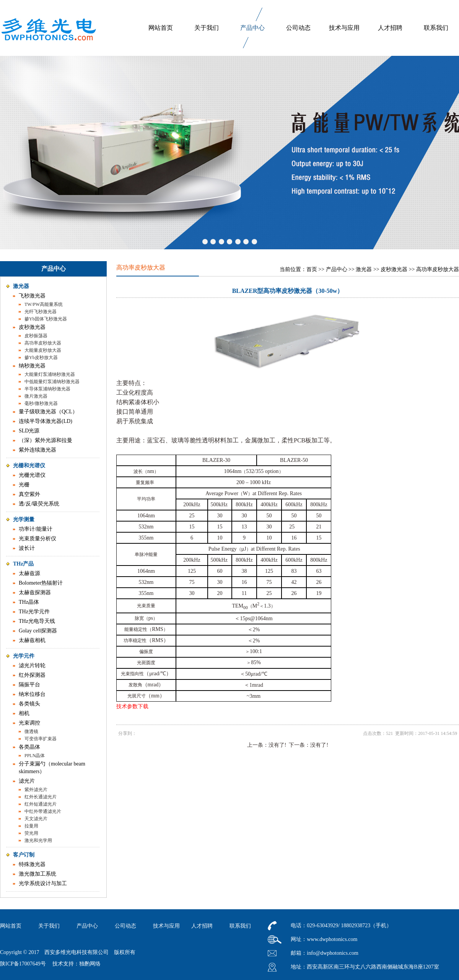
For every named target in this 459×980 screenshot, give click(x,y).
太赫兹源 (29, 573)
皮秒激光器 (32, 327)
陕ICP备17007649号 (23, 964)
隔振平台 (29, 685)
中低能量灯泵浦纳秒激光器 (52, 382)
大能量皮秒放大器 (43, 350)
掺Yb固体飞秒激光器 (46, 319)
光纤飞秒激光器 (41, 312)
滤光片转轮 (32, 666)
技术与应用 (344, 28)
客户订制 (24, 855)
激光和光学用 (38, 840)
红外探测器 (32, 675)
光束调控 (29, 723)
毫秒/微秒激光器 (41, 403)
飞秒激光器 (32, 296)
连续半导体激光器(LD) (46, 421)
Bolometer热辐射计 (41, 583)
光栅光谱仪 (32, 475)
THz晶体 (29, 602)
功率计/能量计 (36, 529)
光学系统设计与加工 (43, 883)
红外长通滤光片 (41, 797)
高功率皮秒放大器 (43, 343)
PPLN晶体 (35, 756)
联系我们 (436, 28)
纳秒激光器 (32, 366)
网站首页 (161, 28)
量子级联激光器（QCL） (48, 412)
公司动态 (298, 28)
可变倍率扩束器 (41, 739)
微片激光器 (36, 396)
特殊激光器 (32, 864)
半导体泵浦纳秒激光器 (47, 389)
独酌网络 (90, 964)
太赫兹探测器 (35, 592)
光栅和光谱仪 (29, 466)
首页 (312, 269)
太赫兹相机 (32, 640)
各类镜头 (29, 704)
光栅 (24, 485)
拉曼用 (31, 826)
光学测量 (24, 519)
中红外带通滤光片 (43, 811)
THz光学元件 (34, 612)
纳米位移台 (32, 694)
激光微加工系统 (37, 874)
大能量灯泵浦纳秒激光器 (50, 374)
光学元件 (24, 656)
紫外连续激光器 (37, 450)
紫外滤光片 (36, 790)
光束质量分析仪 (37, 539)
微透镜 (31, 731)
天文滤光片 (36, 819)
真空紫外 (29, 494)
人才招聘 (390, 28)
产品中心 (252, 28)
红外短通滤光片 (41, 804)
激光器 (21, 286)
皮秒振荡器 (36, 336)
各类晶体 (29, 747)
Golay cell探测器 (38, 631)
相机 (24, 713)
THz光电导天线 (37, 621)
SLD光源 (29, 431)
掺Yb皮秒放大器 (41, 358)
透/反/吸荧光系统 (39, 504)
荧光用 (31, 833)
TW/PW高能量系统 (44, 304)
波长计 (27, 548)
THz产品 (23, 564)
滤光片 (27, 781)
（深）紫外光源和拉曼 (46, 440)
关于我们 (207, 28)
